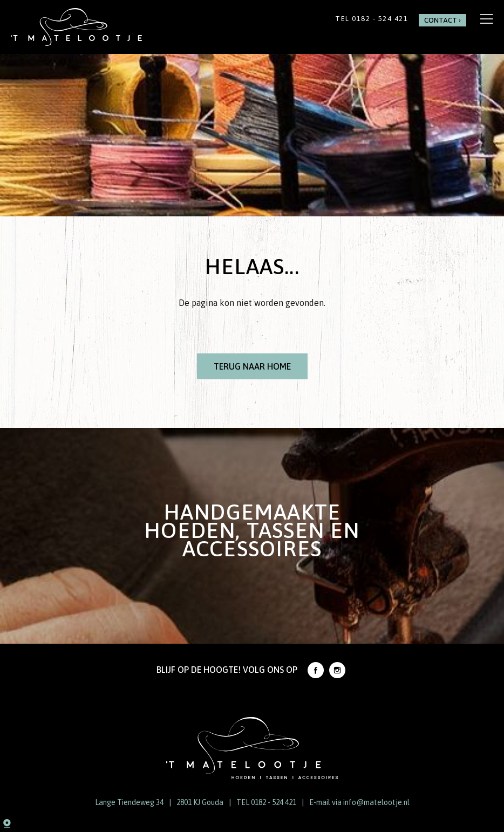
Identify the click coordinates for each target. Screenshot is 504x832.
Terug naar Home (252, 366)
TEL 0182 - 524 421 (266, 802)
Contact (441, 20)
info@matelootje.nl (376, 802)
